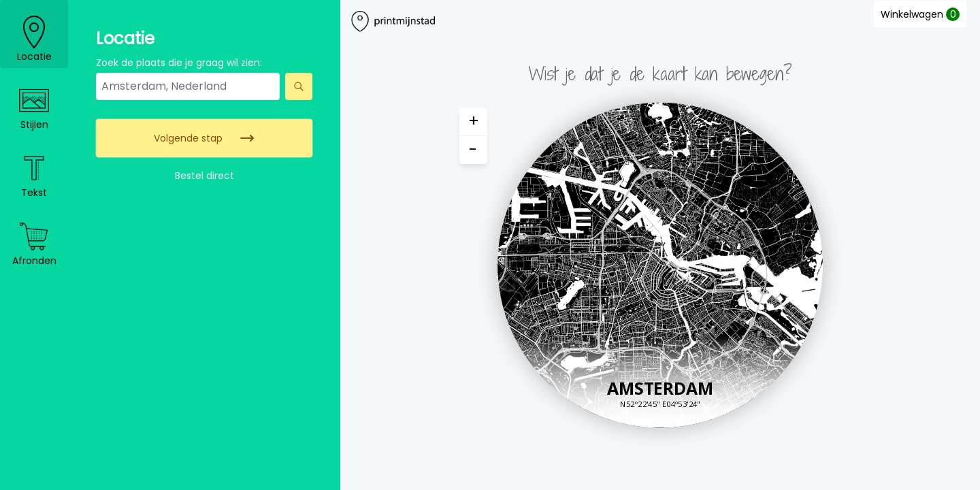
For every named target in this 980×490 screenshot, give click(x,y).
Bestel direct (205, 176)
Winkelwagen (920, 14)
